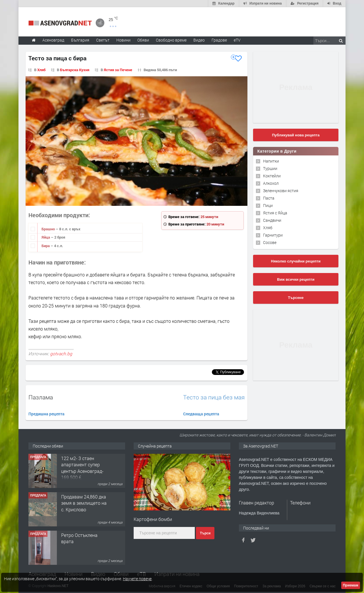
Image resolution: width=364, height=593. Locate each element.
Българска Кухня (75, 70)
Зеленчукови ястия (281, 191)
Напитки (271, 161)
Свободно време (171, 40)
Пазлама (41, 397)
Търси (205, 533)
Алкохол (271, 183)
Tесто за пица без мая (214, 397)
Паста (269, 198)
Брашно (49, 229)
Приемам (351, 585)
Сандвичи (272, 220)
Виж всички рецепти (296, 279)
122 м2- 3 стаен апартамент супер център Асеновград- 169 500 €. (82, 468)
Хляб (41, 70)
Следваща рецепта (201, 414)
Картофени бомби (153, 519)
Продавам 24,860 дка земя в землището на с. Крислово (84, 503)
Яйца (46, 237)
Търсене (296, 298)
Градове (219, 40)
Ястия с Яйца (275, 213)
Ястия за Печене (118, 70)
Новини (123, 40)
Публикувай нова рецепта (296, 135)
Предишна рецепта (46, 414)
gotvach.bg (61, 354)
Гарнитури (273, 235)
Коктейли (272, 176)
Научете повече (137, 579)
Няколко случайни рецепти (296, 261)
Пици (268, 205)
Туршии (270, 168)
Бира (46, 246)
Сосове (270, 242)
